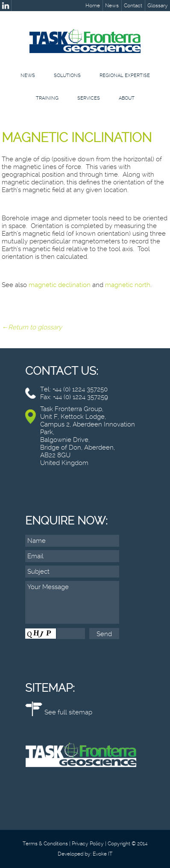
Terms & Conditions (45, 844)
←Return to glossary (32, 327)
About (127, 98)
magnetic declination (60, 285)
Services (89, 98)
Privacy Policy (88, 844)
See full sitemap (68, 712)
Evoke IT (103, 854)
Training (47, 98)
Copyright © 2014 (127, 844)
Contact (133, 6)
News (112, 6)
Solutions (67, 76)
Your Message (72, 602)
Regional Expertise (125, 76)
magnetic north (128, 285)
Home (93, 6)
